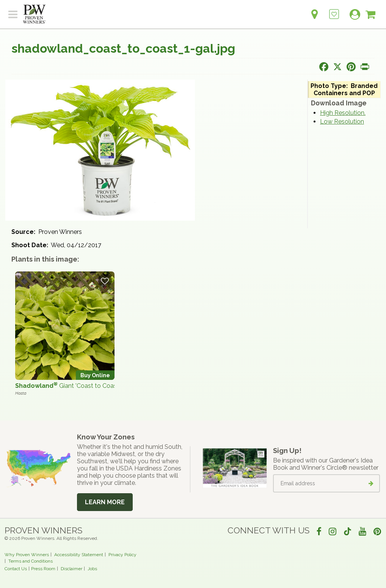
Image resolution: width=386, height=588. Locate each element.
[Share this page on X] (337, 67)
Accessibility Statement (79, 555)
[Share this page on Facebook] (324, 67)
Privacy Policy (122, 555)
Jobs (92, 569)
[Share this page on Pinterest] (351, 67)
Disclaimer (71, 569)
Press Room (43, 569)
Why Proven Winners (27, 555)
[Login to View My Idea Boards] (334, 10)
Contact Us (16, 569)
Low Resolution (342, 122)
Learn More (105, 502)
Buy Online (95, 375)
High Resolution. (343, 113)
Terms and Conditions (31, 561)
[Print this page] (365, 67)
